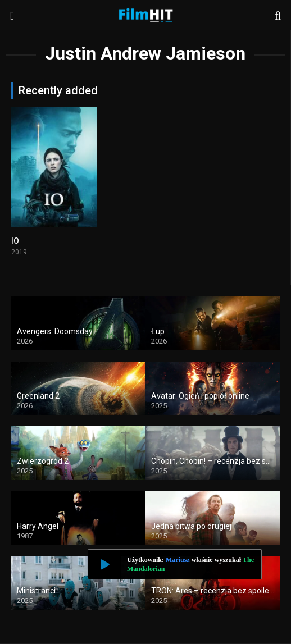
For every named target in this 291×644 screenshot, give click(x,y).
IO (15, 241)
